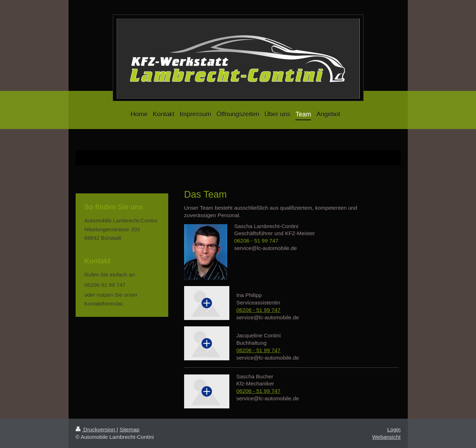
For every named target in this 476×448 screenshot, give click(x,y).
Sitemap (129, 429)
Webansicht (386, 437)
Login (394, 429)
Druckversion (96, 429)
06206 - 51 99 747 (256, 241)
